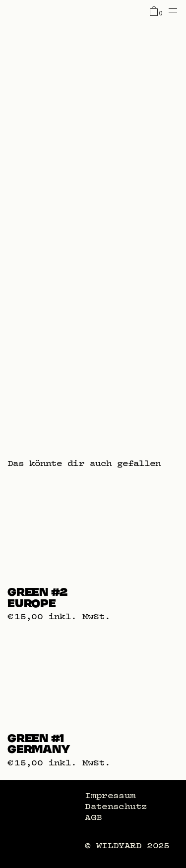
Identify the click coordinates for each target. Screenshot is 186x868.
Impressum (110, 795)
